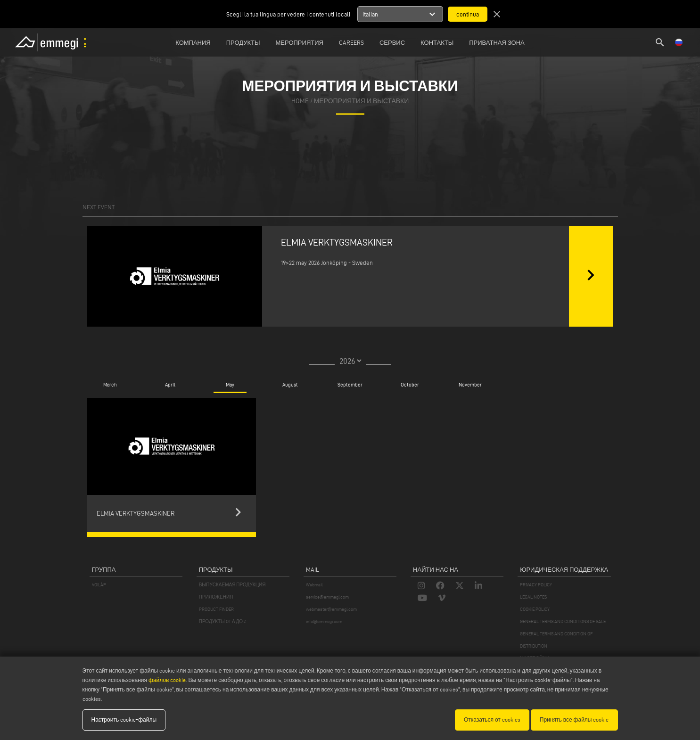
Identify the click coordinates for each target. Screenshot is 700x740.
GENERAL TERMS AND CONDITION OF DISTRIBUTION (556, 640)
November (470, 385)
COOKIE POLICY (535, 609)
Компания (193, 42)
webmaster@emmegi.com (331, 609)
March (110, 385)
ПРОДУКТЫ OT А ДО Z (222, 621)
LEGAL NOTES (533, 597)
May (230, 385)
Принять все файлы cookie (574, 719)
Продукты (243, 42)
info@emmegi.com (324, 621)
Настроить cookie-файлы (124, 719)
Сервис (392, 42)
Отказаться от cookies (492, 719)
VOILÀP (99, 585)
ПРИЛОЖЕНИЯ (216, 597)
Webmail (314, 585)
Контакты (437, 42)
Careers (351, 42)
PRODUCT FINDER (216, 609)
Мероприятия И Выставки (362, 102)
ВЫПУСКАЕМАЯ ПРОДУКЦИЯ (232, 585)
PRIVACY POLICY (536, 585)
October (410, 385)
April (170, 385)
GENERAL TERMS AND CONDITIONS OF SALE (563, 621)
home (300, 102)
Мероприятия (300, 42)
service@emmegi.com (327, 597)
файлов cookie (167, 680)
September (350, 385)
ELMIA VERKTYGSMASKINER (337, 242)
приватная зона (497, 42)
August (290, 385)
